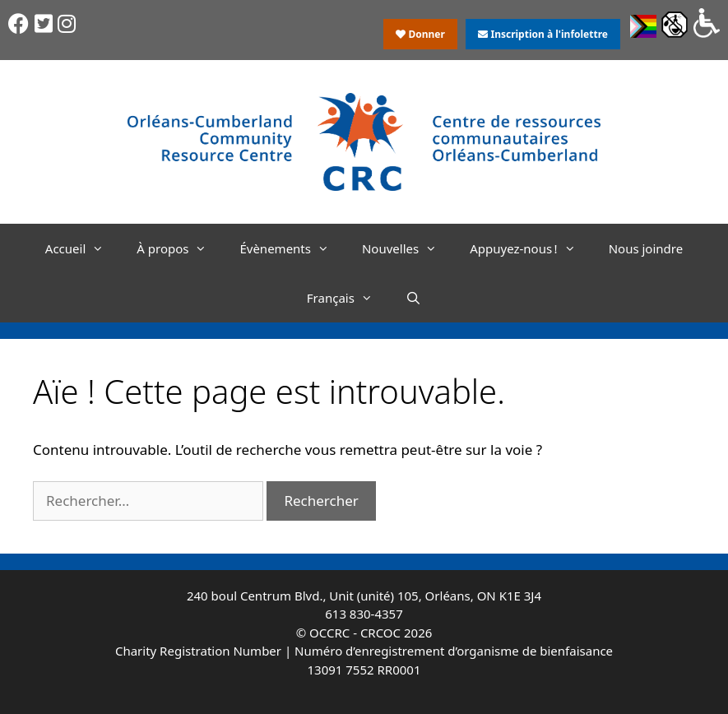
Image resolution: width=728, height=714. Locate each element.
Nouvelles (408, 248)
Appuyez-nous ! (531, 248)
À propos (180, 248)
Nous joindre (646, 248)
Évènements (292, 248)
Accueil (83, 248)
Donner (420, 34)
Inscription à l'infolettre (543, 34)
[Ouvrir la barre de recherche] (413, 298)
